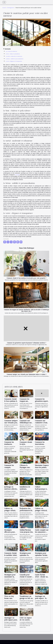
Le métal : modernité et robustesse (14, 56)
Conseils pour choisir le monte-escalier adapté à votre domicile (26, 578)
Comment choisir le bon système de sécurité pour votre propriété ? (27, 278)
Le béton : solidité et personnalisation (14, 59)
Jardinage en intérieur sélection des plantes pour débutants (11, 490)
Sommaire (8, 49)
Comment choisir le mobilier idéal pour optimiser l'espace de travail (11, 556)
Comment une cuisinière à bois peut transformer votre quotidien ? (41, 424)
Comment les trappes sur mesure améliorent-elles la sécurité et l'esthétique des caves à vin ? (26, 310)
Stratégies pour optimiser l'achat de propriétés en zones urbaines (41, 556)
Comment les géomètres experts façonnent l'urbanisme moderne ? (27, 343)
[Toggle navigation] (4, 2)
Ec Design (17, 175)
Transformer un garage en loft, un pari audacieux (26, 598)
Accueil (4, 8)
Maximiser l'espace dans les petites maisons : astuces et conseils (42, 468)
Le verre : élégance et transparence (14, 61)
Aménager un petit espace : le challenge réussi (41, 598)
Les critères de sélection (11, 51)
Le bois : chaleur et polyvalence (13, 54)
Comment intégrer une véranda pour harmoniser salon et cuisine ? (27, 374)
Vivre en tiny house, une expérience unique (9, 599)
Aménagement (11, 8)
